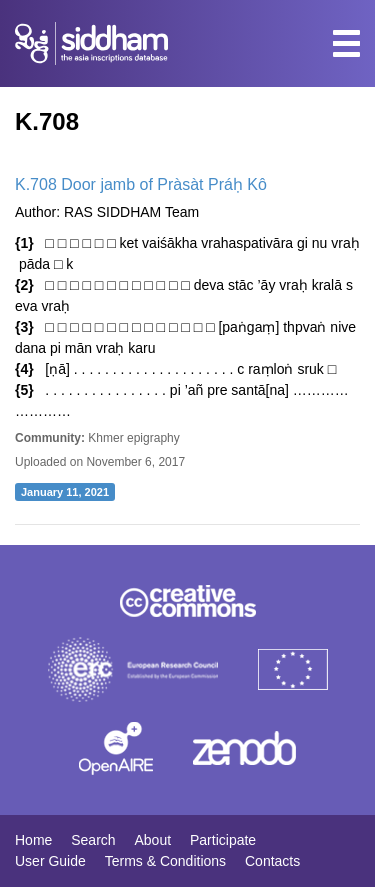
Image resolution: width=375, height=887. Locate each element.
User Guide (50, 861)
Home (33, 840)
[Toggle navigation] (346, 43)
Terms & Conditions (165, 861)
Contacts (272, 861)
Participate (223, 840)
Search (93, 840)
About (153, 840)
